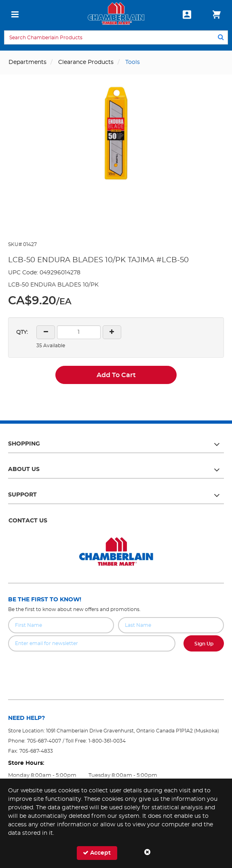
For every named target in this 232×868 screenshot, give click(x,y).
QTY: (22, 332)
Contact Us (28, 521)
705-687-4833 (36, 751)
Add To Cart (116, 375)
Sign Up (204, 644)
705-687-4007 (44, 741)
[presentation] (116, 669)
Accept (97, 853)
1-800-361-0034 (107, 741)
